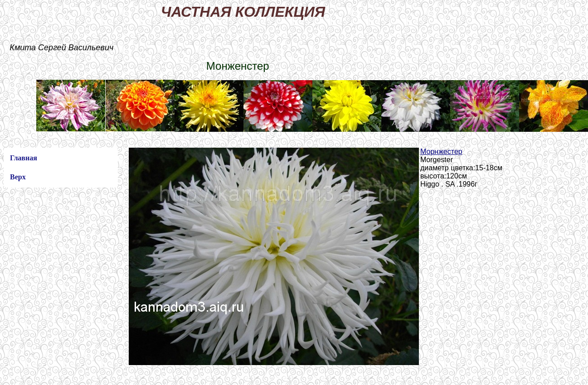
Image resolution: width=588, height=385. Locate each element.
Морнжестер (441, 152)
